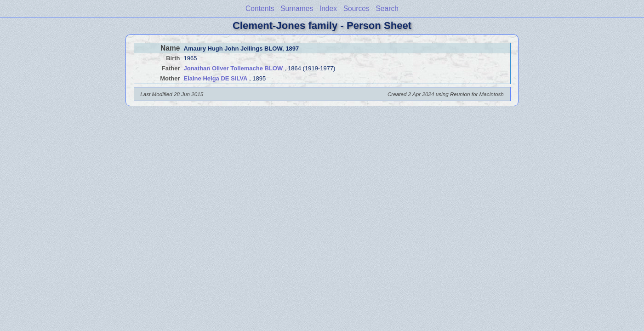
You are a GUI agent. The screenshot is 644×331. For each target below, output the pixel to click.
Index (328, 9)
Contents (260, 9)
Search (387, 9)
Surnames (297, 9)
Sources (356, 9)
